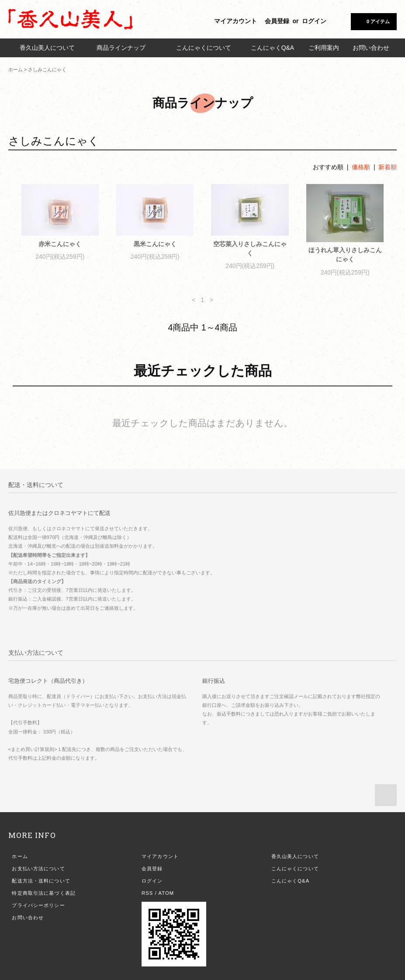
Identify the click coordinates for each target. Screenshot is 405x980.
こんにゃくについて (204, 48)
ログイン (314, 21)
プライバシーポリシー (38, 905)
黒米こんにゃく (155, 244)
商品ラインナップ (125, 47)
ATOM (166, 893)
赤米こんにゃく (60, 244)
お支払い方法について (38, 869)
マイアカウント (235, 21)
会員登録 (277, 21)
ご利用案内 (324, 48)
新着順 (388, 167)
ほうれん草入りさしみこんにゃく (345, 255)
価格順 (361, 167)
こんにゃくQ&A (273, 48)
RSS (147, 893)
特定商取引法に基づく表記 (43, 893)
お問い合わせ (371, 48)
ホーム (16, 70)
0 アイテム (373, 21)
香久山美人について (47, 48)
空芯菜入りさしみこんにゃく (250, 248)
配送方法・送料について (41, 881)
